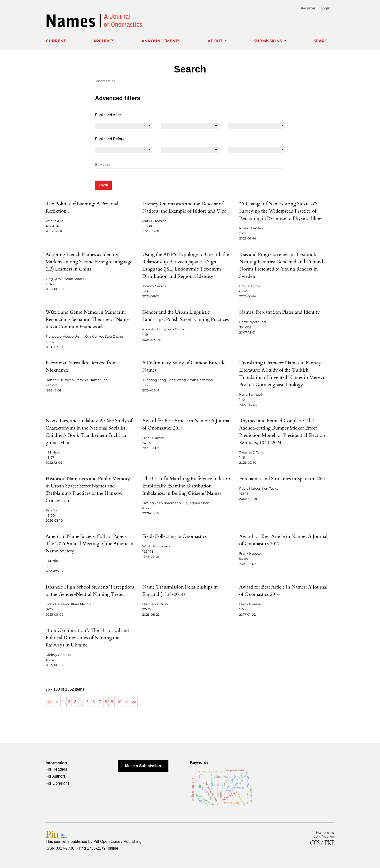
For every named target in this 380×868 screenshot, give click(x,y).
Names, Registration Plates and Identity (280, 312)
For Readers (56, 769)
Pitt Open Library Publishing (118, 841)
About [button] (216, 41)
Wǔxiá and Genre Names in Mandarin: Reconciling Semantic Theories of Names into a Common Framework (88, 319)
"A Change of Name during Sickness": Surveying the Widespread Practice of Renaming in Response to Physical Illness (281, 211)
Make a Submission (143, 766)
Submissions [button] (269, 41)
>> (134, 702)
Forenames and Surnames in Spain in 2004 (282, 479)
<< (49, 702)
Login (326, 8)
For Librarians (58, 783)
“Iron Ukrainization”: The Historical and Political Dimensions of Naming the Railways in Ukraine (87, 638)
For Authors (56, 776)
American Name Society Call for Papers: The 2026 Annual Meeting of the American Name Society (89, 544)
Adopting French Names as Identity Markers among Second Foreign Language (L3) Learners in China (89, 262)
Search (322, 41)
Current (56, 41)
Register (309, 8)
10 (119, 702)
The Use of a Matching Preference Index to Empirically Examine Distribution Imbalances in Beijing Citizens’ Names (186, 486)
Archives (104, 41)
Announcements (161, 41)
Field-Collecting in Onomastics (174, 536)
